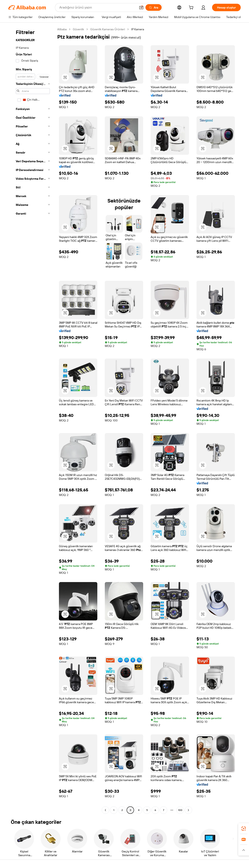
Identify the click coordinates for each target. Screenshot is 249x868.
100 (180, 810)
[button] (141, 7)
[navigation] (32, 420)
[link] (244, 829)
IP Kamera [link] (138, 29)
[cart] (192, 8)
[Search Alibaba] (97, 7)
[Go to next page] (188, 810)
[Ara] (154, 7)
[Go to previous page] (105, 810)
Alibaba (62, 29)
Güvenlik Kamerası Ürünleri (108, 29)
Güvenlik (78, 29)
